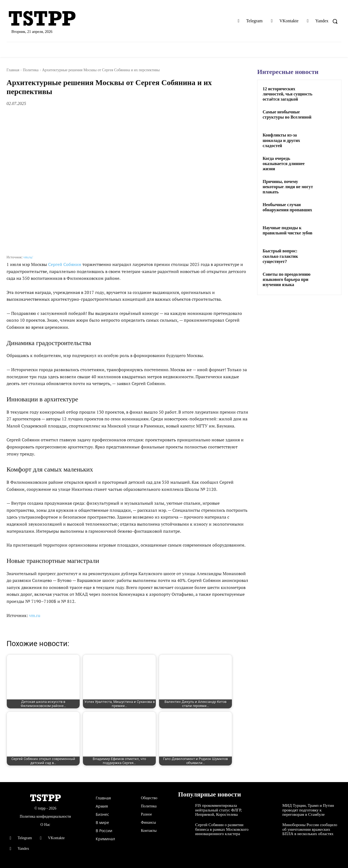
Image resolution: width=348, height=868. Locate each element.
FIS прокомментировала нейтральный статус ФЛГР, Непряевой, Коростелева (219, 810)
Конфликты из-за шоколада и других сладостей (281, 140)
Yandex (322, 21)
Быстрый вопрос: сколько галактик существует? (280, 256)
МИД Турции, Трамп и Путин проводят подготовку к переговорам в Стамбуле (308, 810)
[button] (335, 21)
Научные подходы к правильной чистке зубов (288, 230)
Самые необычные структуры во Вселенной (287, 114)
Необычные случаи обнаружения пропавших (287, 207)
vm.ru (35, 615)
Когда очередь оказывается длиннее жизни (284, 164)
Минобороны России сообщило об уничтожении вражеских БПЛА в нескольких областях (310, 829)
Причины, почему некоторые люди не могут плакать (288, 187)
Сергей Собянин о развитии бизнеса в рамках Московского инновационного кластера (222, 829)
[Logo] (60, 19)
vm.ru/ (28, 257)
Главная (13, 70)
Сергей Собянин (65, 264)
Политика (31, 70)
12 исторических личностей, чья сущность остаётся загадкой (288, 94)
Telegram (254, 21)
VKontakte (289, 21)
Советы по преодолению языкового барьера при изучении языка (287, 279)
